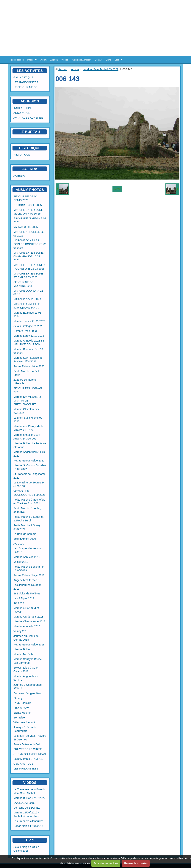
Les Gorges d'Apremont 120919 (28, 550)
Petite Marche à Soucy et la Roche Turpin (28, 519)
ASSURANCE (22, 113)
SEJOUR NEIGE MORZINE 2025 (23, 284)
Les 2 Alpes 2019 (24, 598)
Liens (109, 60)
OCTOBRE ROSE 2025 (28, 205)
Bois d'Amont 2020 (25, 539)
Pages (30, 60)
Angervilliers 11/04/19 (26, 580)
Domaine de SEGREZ (27, 808)
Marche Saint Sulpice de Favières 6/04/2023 (28, 360)
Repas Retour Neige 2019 (29, 575)
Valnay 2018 (21, 631)
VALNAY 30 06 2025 (26, 227)
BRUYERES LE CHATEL (28, 749)
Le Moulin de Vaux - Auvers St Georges (30, 738)
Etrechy (18, 698)
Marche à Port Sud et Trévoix (26, 610)
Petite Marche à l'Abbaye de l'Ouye (28, 510)
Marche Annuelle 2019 (27, 557)
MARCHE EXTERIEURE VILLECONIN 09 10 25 (28, 212)
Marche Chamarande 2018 (29, 621)
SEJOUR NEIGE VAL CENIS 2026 (26, 198)
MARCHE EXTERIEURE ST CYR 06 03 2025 (28, 275)
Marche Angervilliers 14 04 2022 (29, 454)
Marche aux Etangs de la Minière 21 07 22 (28, 428)
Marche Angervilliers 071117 (26, 678)
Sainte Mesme (22, 713)
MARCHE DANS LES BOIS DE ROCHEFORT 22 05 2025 (30, 244)
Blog (117, 60)
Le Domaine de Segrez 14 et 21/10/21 (29, 484)
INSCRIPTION (22, 108)
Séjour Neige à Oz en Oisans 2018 (26, 669)
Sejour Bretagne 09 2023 (28, 326)
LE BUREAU (30, 132)
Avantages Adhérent (82, 60)
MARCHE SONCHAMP (27, 299)
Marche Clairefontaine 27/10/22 (27, 411)
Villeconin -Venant (24, 722)
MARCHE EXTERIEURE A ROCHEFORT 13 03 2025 (29, 267)
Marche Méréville (24, 654)
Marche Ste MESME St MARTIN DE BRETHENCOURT (27, 401)
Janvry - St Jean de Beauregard (25, 729)
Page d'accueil (17, 60)
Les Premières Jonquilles (28, 821)
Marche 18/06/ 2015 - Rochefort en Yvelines (26, 814)
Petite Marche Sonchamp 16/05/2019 (29, 569)
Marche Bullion (22, 649)
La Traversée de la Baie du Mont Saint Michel (29, 791)
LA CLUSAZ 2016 (24, 803)
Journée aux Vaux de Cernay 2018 (26, 638)
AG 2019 (19, 603)
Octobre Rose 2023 (25, 331)
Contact (98, 60)
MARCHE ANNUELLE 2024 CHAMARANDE (27, 306)
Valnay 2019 (21, 562)
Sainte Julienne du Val (27, 744)
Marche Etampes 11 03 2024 (27, 315)
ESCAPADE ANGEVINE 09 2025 (30, 220)
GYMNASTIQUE (23, 77)
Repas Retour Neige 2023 (29, 366)
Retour (117, 189)
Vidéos (65, 60)
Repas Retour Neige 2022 (29, 461)
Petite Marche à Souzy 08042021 (27, 527)
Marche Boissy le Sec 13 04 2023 (28, 351)
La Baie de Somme (25, 534)
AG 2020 (19, 544)
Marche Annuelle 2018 (27, 626)
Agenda (54, 60)
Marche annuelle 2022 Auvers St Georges (27, 437)
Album (44, 60)
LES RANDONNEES (26, 82)
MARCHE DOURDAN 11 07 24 (28, 293)
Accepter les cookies (106, 863)
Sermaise (19, 718)
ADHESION (30, 101)
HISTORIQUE (30, 148)
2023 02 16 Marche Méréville (25, 382)
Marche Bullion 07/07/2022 (29, 798)
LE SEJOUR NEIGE (25, 87)
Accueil (63, 69)
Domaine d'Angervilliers (28, 693)
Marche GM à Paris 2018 (28, 617)
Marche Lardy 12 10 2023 (29, 336)
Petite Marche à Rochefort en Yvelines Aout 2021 (29, 502)
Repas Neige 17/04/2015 (28, 826)
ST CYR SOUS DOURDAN (30, 754)
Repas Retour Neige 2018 (29, 645)
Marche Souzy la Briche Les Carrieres (28, 661)
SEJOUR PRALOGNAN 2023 (28, 390)
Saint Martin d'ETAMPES (28, 759)
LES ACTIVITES (30, 71)
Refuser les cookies (136, 863)
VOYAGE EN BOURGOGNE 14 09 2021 (29, 493)
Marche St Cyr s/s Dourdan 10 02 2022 (30, 467)
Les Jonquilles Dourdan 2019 (27, 587)
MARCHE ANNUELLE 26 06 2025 (29, 234)
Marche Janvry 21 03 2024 (29, 321)
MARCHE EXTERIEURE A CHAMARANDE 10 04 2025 (29, 256)
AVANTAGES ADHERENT (29, 118)
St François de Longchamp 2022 (29, 476)
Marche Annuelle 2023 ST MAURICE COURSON (29, 342)
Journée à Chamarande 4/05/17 (28, 687)
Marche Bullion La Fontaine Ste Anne (30, 445)
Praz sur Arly (21, 708)
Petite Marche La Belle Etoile (27, 373)
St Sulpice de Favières (27, 594)
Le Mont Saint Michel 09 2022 (28, 420)
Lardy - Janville (22, 703)
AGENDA (19, 176)
